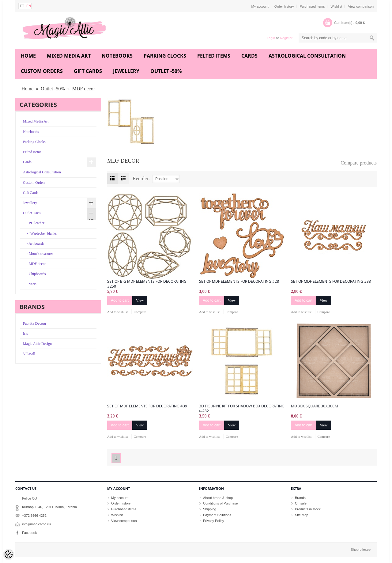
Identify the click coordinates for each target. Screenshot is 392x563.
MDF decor (84, 89)
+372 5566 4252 (34, 516)
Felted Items (214, 56)
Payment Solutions (217, 515)
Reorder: (141, 178)
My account (260, 6)
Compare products (359, 163)
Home (28, 56)
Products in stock (308, 509)
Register (286, 38)
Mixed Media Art (69, 56)
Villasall (29, 354)
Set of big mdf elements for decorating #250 (147, 284)
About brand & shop (218, 498)
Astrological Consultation (307, 56)
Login (271, 38)
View (140, 300)
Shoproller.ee (361, 550)
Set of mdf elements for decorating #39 (147, 406)
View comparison (361, 6)
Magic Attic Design (37, 344)
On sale (301, 503)
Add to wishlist (117, 312)
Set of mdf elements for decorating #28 (239, 281)
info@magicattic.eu (36, 524)
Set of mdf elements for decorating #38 (331, 281)
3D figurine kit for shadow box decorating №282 (242, 409)
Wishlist (336, 6)
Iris (25, 334)
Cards (249, 56)
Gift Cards (88, 71)
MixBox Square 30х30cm (315, 406)
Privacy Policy (213, 521)
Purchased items (312, 6)
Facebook (29, 533)
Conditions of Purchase (221, 503)
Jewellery (126, 71)
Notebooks (117, 56)
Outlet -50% (166, 71)
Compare (140, 312)
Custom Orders (42, 71)
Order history (284, 6)
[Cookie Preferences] (9, 554)
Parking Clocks (165, 56)
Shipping (210, 509)
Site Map (302, 515)
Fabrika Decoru (34, 323)
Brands (300, 498)
